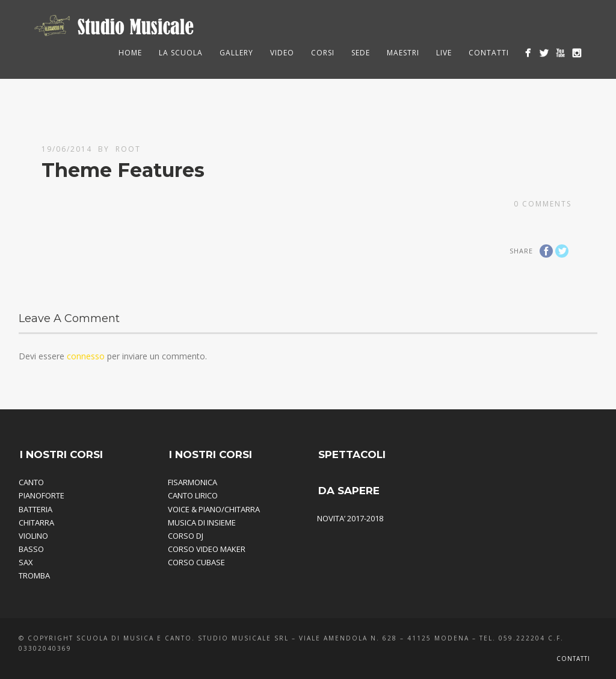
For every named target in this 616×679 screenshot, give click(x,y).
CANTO (31, 482)
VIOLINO (33, 536)
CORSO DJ (186, 536)
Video (282, 53)
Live (444, 53)
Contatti (489, 53)
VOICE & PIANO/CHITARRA (214, 509)
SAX (26, 562)
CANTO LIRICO (193, 495)
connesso (86, 356)
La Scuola (181, 53)
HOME (130, 53)
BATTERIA (35, 509)
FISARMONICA (192, 482)
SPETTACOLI (352, 454)
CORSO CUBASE (196, 562)
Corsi (323, 53)
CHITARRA (36, 522)
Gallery (236, 53)
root (128, 149)
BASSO (31, 549)
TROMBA (34, 575)
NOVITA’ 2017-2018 (350, 518)
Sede (361, 53)
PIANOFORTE (42, 495)
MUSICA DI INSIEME (202, 522)
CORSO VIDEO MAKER (207, 549)
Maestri (403, 53)
